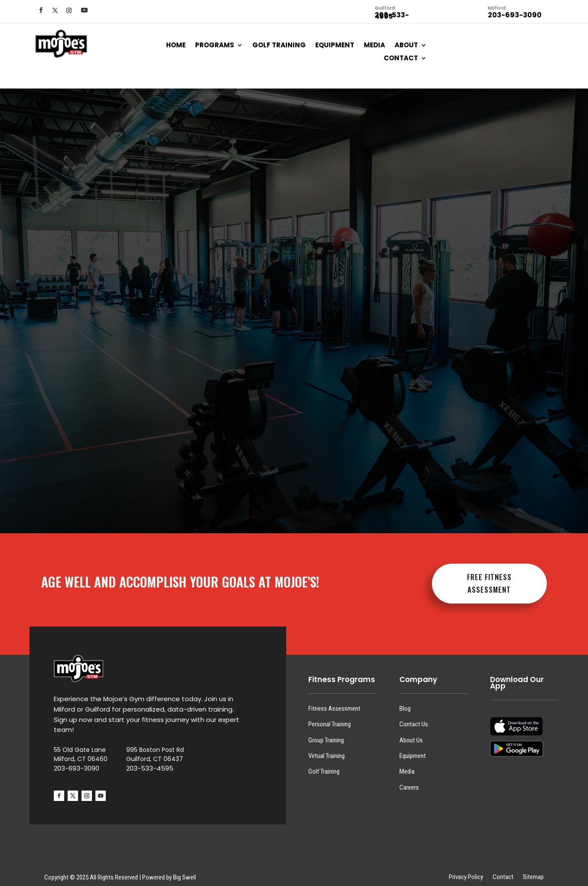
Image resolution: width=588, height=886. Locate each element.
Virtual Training (327, 749)
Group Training (326, 733)
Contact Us (414, 717)
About (406, 47)
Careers (409, 781)
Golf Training (279, 47)
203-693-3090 (77, 761)
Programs (215, 47)
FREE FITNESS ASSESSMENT (489, 576)
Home (176, 47)
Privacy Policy (466, 870)
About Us (411, 733)
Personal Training (330, 717)
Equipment (335, 47)
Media (374, 47)
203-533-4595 (150, 761)
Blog (405, 702)
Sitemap (533, 870)
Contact (401, 60)
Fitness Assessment (334, 702)
